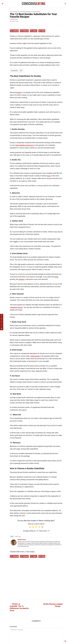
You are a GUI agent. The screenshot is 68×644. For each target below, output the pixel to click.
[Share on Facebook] (14, 31)
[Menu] (2, 4)
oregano (21, 279)
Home (11, 12)
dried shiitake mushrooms (25, 145)
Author (12, 536)
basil (56, 277)
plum (49, 176)
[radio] (30, 527)
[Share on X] (2, 319)
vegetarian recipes (16, 307)
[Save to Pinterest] (24, 31)
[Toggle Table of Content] (20, 70)
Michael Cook (15, 19)
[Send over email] (42, 31)
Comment (13, 627)
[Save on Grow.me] (34, 31)
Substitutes (15, 12)
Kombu (19, 92)
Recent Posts (18, 536)
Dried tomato (35, 356)
